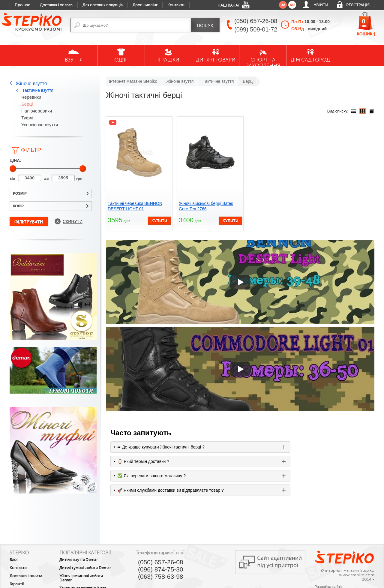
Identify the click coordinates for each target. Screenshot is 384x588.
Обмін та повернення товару (29, 554)
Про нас (22, 5)
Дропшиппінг (145, 5)
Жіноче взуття (31, 84)
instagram (195, 559)
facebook (155, 559)
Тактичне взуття (38, 90)
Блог (14, 520)
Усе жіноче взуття (40, 125)
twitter (182, 559)
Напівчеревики (37, 111)
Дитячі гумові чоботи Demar (88, 535)
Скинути (73, 221)
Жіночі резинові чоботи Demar (90, 547)
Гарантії (17, 544)
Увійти (321, 5)
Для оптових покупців (103, 5)
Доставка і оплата (56, 5)
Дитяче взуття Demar (88, 525)
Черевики (31, 97)
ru (292, 5)
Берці (27, 104)
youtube (142, 559)
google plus (169, 562)
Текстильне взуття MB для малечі (92, 560)
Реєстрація (358, 5)
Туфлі (27, 118)
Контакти (176, 5)
